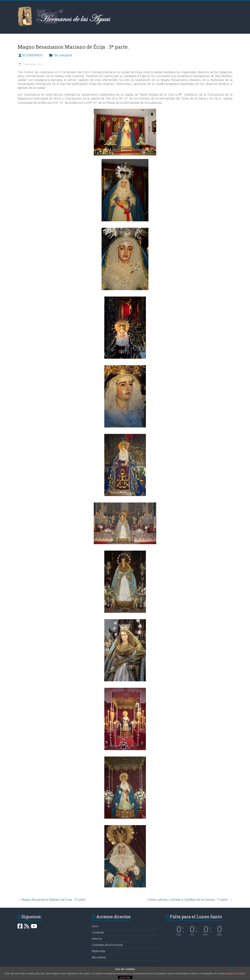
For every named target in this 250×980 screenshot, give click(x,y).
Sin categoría (63, 55)
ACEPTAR (125, 977)
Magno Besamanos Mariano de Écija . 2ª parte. (52, 900)
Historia (97, 939)
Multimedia (99, 951)
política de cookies (236, 974)
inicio (95, 926)
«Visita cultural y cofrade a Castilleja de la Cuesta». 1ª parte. (190, 900)
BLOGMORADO (32, 55)
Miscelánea (99, 957)
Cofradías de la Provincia (107, 945)
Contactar (98, 932)
